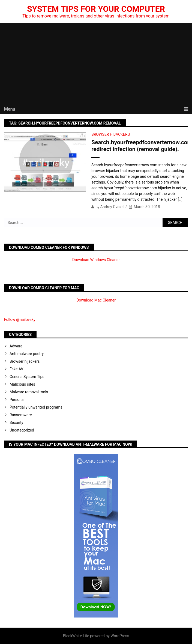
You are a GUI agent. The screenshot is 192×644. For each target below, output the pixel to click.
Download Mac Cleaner (96, 300)
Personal (17, 400)
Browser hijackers (111, 134)
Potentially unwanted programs (36, 407)
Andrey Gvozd (112, 207)
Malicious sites (22, 384)
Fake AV (16, 369)
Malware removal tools (29, 392)
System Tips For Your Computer (96, 9)
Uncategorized (22, 430)
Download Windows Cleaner (96, 260)
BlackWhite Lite (76, 636)
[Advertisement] (96, 64)
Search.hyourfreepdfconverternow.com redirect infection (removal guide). (140, 146)
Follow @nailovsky (20, 320)
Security (16, 423)
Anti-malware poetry (27, 354)
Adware (16, 346)
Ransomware (21, 415)
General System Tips (27, 377)
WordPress (120, 636)
